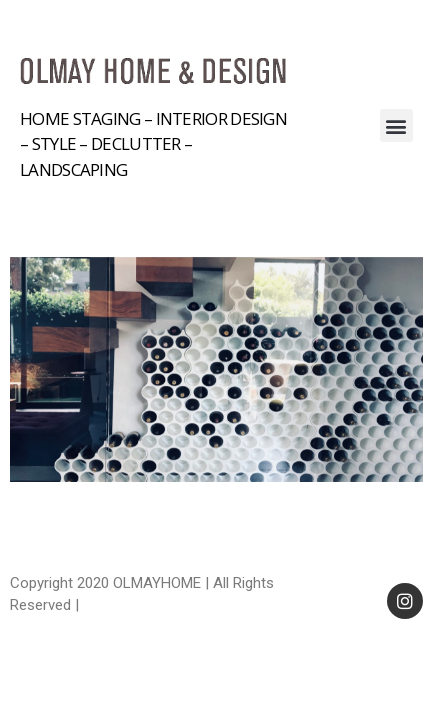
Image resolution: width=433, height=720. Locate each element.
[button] (396, 125)
